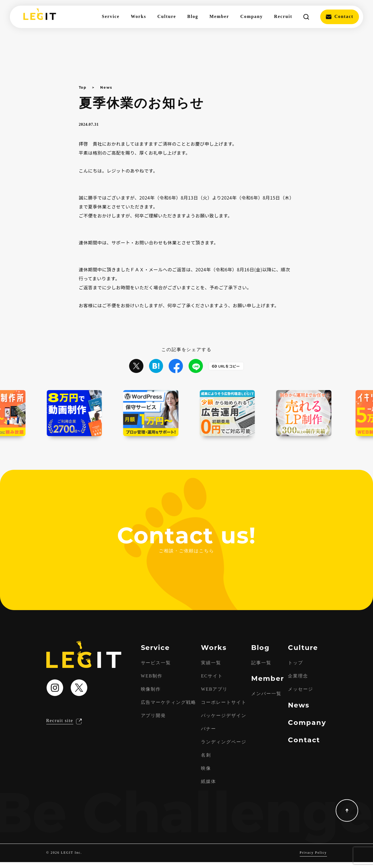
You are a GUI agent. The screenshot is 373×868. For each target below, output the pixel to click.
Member (219, 17)
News (106, 87)
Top (83, 87)
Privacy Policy (313, 859)
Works (139, 17)
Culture (167, 17)
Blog (193, 17)
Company (251, 17)
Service (111, 17)
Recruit (283, 17)
